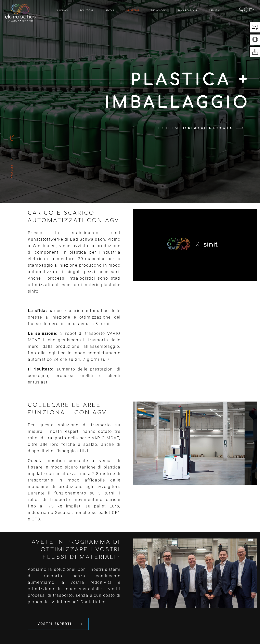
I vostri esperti (53, 624)
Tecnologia (159, 10)
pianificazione (188, 10)
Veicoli (109, 10)
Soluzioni (86, 10)
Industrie (132, 10)
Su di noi (62, 10)
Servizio (214, 10)
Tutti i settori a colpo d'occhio (195, 128)
